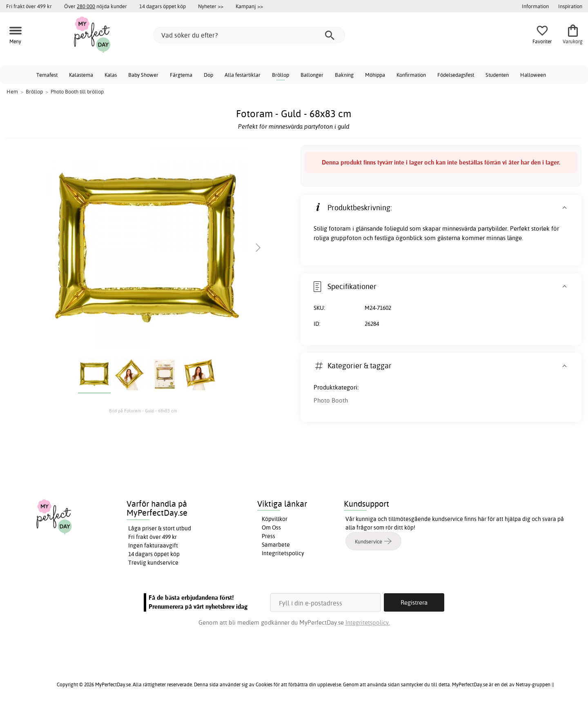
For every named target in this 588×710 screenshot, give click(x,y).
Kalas (111, 75)
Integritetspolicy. (368, 622)
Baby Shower (143, 75)
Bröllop (281, 75)
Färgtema (181, 75)
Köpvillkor (275, 519)
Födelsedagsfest (456, 75)
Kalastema (81, 75)
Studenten (497, 75)
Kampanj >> (249, 6)
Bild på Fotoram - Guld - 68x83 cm (143, 411)
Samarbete (276, 545)
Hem (12, 91)
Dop (208, 75)
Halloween (533, 75)
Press (268, 536)
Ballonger (312, 75)
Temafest (47, 75)
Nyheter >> (211, 6)
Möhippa (375, 75)
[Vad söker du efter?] (249, 35)
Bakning (344, 75)
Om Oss (271, 527)
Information (535, 6)
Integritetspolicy (283, 553)
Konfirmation (411, 75)
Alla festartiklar (243, 75)
